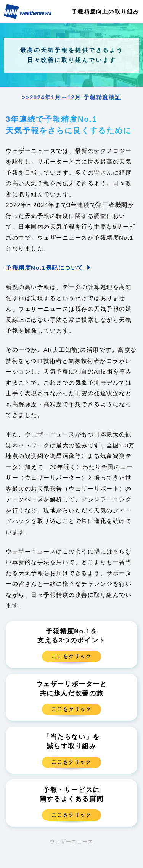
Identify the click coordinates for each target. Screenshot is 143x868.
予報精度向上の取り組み (105, 11)
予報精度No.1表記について (45, 268)
